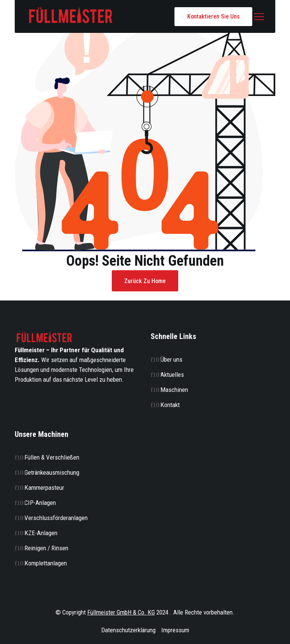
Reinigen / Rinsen (46, 548)
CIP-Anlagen (40, 503)
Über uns (171, 359)
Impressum (175, 630)
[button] (259, 17)
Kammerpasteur (44, 488)
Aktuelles (172, 375)
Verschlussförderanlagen (56, 518)
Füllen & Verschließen (52, 457)
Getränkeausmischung (52, 472)
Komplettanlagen (46, 563)
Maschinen (174, 390)
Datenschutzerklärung (128, 630)
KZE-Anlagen (41, 533)
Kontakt (170, 405)
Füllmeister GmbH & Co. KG (121, 612)
